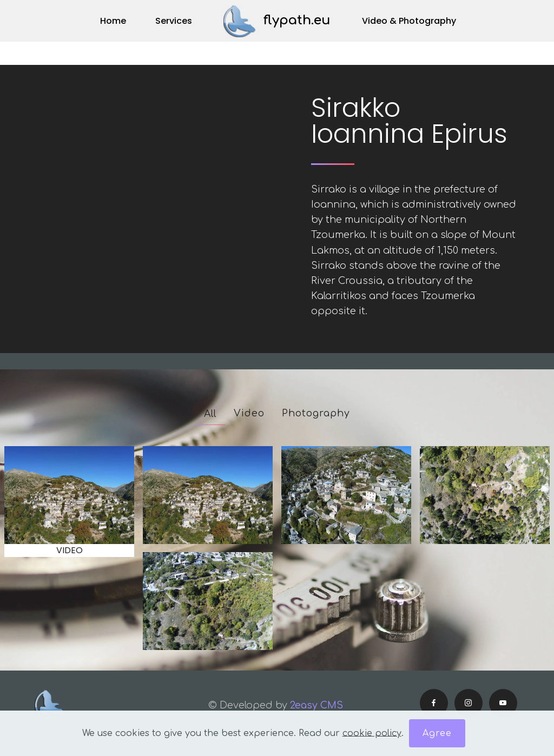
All (210, 414)
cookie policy (372, 733)
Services (174, 21)
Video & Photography (409, 21)
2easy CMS (318, 705)
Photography (316, 413)
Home (113, 21)
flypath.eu (297, 20)
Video (249, 413)
